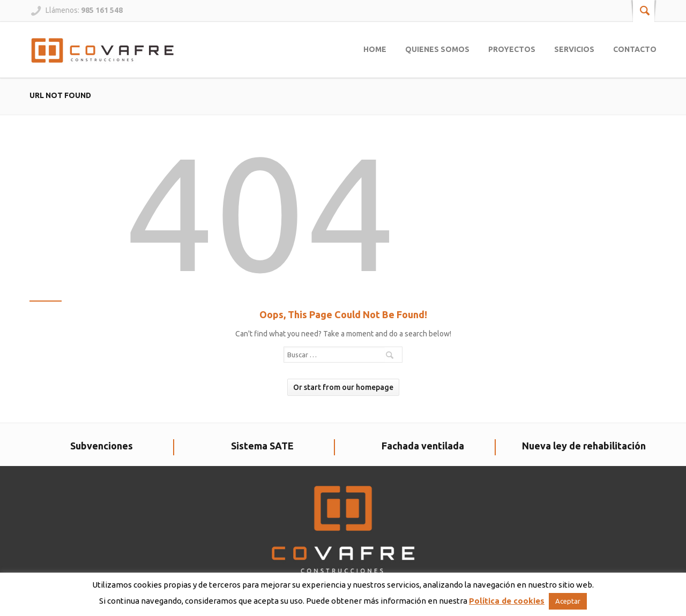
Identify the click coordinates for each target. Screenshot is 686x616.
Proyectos (512, 49)
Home (375, 49)
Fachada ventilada (423, 446)
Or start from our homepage (343, 387)
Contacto (635, 49)
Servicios (574, 49)
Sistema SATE (262, 446)
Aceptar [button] (568, 601)
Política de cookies (507, 601)
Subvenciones (102, 446)
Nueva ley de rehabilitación (584, 446)
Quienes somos (437, 49)
